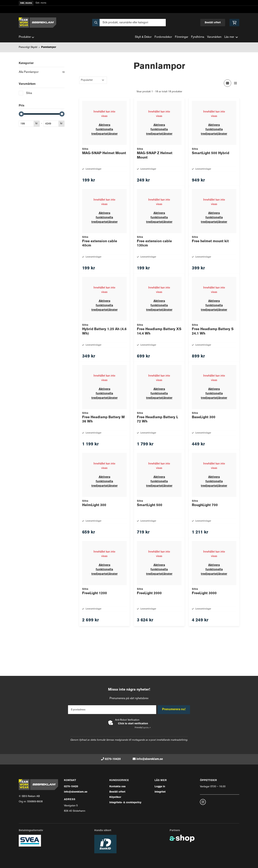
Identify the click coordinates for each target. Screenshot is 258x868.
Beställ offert (213, 23)
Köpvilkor (115, 797)
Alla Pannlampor (42, 72)
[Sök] (129, 23)
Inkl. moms (26, 3)
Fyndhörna (198, 37)
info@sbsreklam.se (150, 759)
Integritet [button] (160, 792)
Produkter (26, 37)
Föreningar (182, 37)
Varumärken (214, 37)
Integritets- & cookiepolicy (125, 803)
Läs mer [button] (231, 37)
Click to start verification (133, 724)
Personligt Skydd (28, 47)
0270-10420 (113, 759)
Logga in (160, 787)
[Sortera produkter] (93, 80)
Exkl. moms (41, 3)
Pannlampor (49, 47)
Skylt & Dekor (143, 37)
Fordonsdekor (163, 37)
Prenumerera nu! (175, 710)
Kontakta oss (117, 787)
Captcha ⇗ (143, 728)
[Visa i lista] (236, 83)
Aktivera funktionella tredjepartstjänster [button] (104, 130)
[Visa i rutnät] (227, 83)
